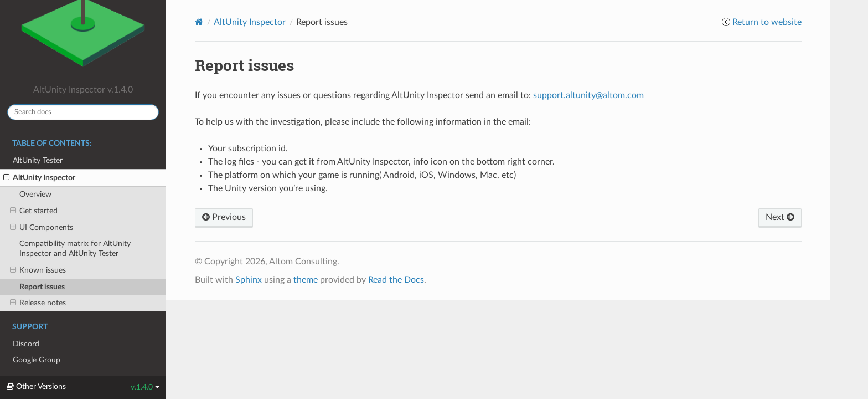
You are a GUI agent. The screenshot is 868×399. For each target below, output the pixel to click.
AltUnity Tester (38, 160)
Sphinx (249, 280)
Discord (26, 344)
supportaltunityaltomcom (588, 95)
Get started (34, 211)
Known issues (38, 270)
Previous (224, 217)
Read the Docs (396, 280)
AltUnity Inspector (39, 178)
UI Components (42, 228)
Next (780, 217)
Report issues (42, 287)
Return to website (767, 22)
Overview (35, 194)
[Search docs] (83, 112)
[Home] (199, 22)
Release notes (38, 303)
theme (306, 280)
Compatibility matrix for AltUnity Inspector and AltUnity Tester (75, 249)
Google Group (37, 360)
